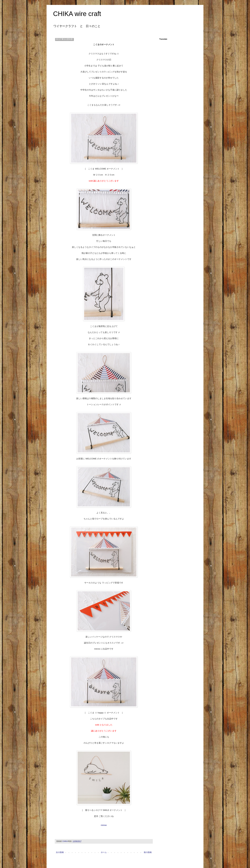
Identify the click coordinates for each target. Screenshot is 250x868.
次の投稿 (60, 852)
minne (104, 825)
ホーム (104, 852)
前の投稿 (148, 852)
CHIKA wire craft (77, 14)
